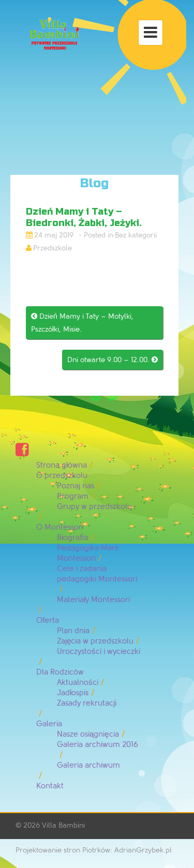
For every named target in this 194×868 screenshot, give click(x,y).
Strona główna (62, 465)
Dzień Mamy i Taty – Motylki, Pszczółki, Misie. (82, 323)
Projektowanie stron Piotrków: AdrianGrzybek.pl (94, 850)
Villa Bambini (63, 825)
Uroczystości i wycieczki (99, 652)
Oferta (48, 620)
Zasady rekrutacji (87, 703)
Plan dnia (73, 631)
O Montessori (60, 527)
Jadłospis (73, 693)
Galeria (49, 724)
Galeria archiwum (88, 765)
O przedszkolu (62, 476)
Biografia (72, 538)
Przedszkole (53, 248)
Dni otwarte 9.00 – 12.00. (113, 360)
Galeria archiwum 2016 (98, 745)
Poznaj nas (76, 486)
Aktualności (78, 683)
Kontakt (50, 786)
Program (73, 496)
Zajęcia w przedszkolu (95, 641)
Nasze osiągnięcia (88, 734)
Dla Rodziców (60, 672)
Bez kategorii (136, 235)
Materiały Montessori (93, 600)
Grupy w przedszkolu (94, 507)
